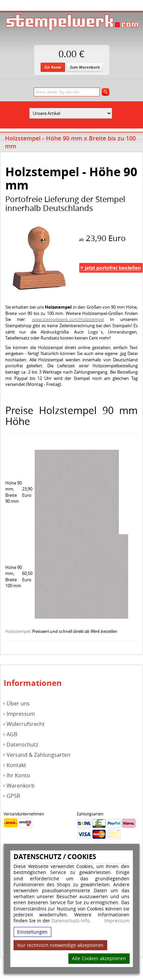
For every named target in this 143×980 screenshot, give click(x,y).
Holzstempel (18, 631)
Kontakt (16, 765)
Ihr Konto (18, 775)
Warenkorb (21, 786)
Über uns (18, 704)
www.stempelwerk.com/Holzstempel (68, 319)
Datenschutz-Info (71, 921)
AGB (12, 734)
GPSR (13, 796)
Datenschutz (22, 745)
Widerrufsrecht (26, 724)
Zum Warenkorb (85, 67)
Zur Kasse (53, 67)
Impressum (117, 921)
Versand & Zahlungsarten (38, 755)
